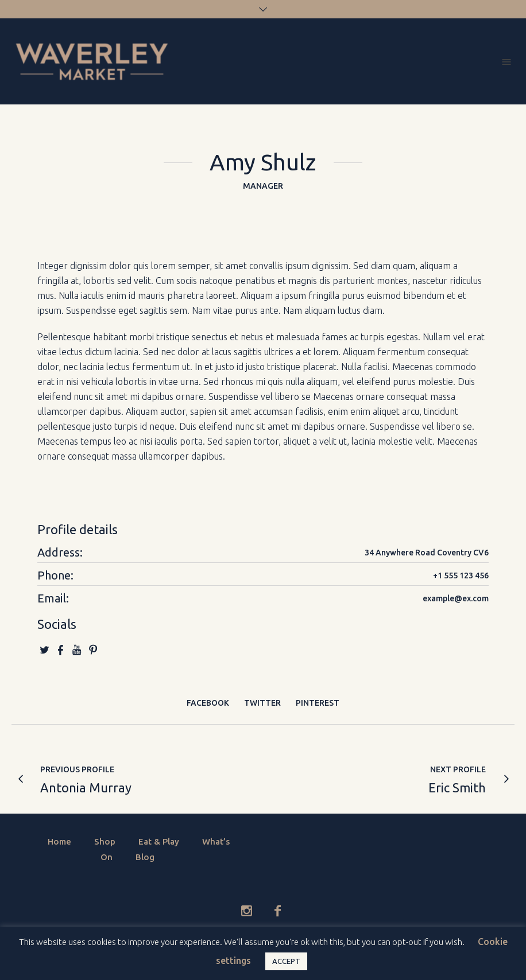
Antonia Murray (86, 787)
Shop (105, 841)
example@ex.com (456, 598)
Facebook (208, 703)
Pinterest (318, 703)
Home (59, 841)
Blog (145, 857)
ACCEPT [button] (286, 961)
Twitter (262, 703)
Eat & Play (159, 841)
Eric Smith (457, 787)
